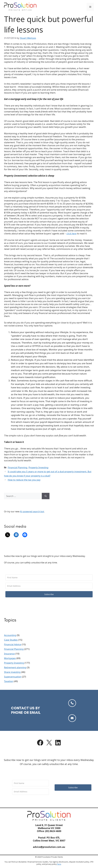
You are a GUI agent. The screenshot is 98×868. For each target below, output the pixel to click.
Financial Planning (17, 467)
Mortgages (10, 658)
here (59, 864)
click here (71, 233)
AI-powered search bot (32, 511)
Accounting (10, 635)
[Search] (46, 496)
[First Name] (49, 578)
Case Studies (11, 640)
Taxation (9, 681)
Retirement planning (15, 667)
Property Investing (38, 467)
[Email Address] (49, 586)
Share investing (12, 672)
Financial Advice (13, 644)
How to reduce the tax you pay (24, 480)
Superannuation (13, 677)
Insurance (9, 654)
